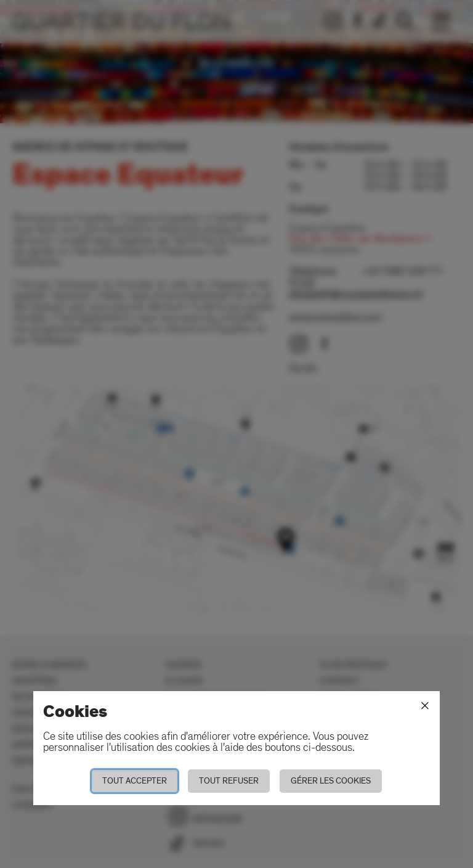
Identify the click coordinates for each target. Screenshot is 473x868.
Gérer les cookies (331, 781)
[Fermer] (425, 706)
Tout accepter (135, 781)
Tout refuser (229, 781)
